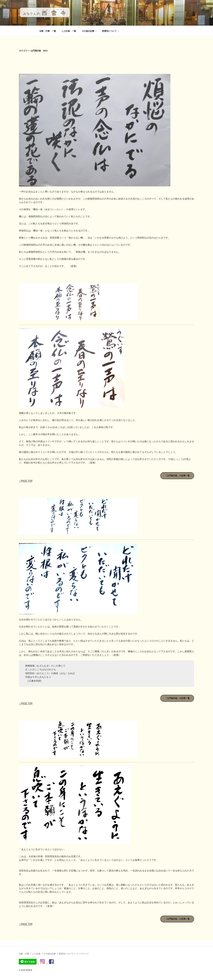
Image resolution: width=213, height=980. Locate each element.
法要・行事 (24, 954)
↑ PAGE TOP (26, 481)
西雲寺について (111, 31)
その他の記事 (89, 31)
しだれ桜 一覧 (69, 31)
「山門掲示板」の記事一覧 (177, 476)
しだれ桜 (36, 954)
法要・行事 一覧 (48, 31)
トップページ (82, 954)
